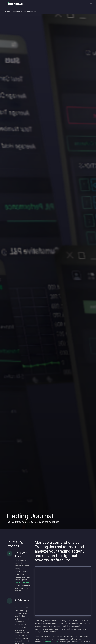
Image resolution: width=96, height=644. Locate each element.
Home (7, 11)
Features (17, 11)
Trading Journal (30, 11)
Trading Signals (22, 582)
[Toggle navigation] (91, 4)
